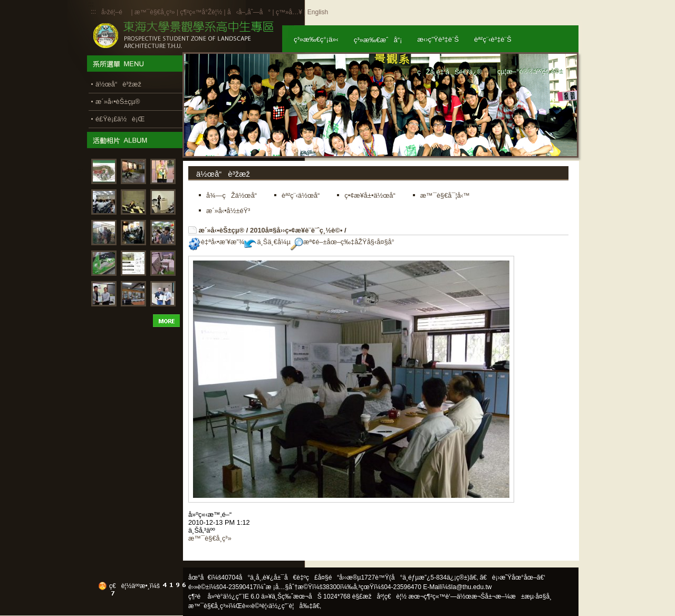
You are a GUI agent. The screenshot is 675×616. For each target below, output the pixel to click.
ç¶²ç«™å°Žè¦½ (201, 12)
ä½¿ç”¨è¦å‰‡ (291, 606)
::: (93, 12)
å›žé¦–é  (115, 12)
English (318, 12)
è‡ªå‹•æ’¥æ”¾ (216, 242)
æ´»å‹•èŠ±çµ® (222, 230)
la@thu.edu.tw (472, 587)
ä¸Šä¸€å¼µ (267, 242)
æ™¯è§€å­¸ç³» (156, 12)
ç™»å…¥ (289, 12)
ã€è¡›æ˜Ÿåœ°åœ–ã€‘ (513, 577)
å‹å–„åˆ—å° (249, 12)
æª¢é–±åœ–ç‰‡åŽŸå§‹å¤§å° (345, 242)
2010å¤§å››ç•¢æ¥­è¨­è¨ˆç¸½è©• (296, 230)
